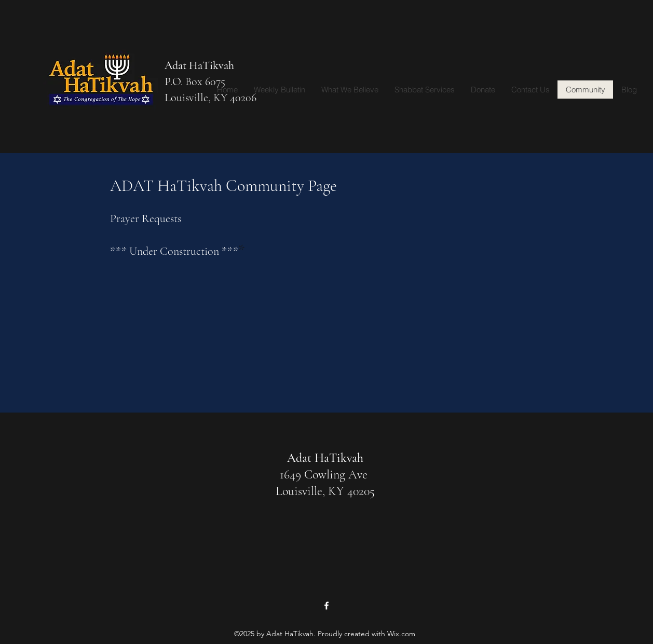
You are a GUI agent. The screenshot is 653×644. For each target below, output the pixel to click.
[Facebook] (326, 606)
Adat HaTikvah (199, 65)
